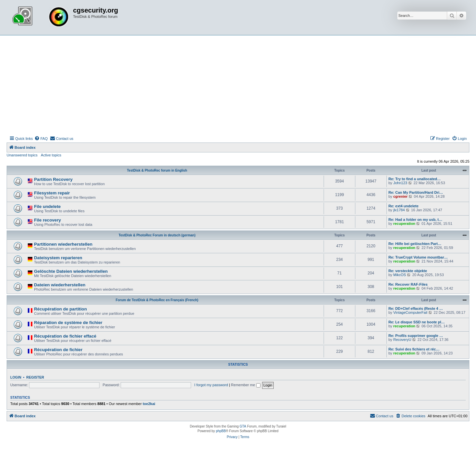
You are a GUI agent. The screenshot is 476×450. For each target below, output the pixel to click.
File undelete (47, 206)
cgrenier (400, 196)
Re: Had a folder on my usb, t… (415, 220)
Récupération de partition (60, 309)
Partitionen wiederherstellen (63, 244)
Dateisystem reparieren (58, 258)
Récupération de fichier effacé (65, 336)
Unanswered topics (22, 155)
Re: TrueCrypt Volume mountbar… (418, 257)
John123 (400, 183)
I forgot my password (211, 385)
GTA (243, 426)
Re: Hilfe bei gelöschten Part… (415, 244)
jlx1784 (399, 210)
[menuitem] (41, 139)
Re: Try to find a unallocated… (415, 179)
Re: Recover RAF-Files (408, 284)
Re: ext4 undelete (403, 206)
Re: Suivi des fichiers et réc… (414, 349)
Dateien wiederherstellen (60, 285)
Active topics (51, 155)
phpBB (221, 431)
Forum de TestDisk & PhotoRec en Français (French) (157, 300)
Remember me (246, 385)
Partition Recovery (53, 179)
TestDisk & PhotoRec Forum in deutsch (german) (157, 235)
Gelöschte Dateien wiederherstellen (71, 271)
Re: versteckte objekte (408, 271)
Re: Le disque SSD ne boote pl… (417, 322)
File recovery (47, 220)
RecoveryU (402, 340)
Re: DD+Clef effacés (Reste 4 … (416, 308)
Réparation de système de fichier (68, 323)
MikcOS (400, 275)
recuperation (404, 224)
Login (16, 377)
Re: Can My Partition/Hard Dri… (416, 192)
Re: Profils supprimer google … (416, 336)
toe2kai (149, 404)
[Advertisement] (238, 85)
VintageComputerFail (410, 312)
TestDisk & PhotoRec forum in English (157, 170)
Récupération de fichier (58, 350)
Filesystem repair (52, 193)
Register (35, 377)
